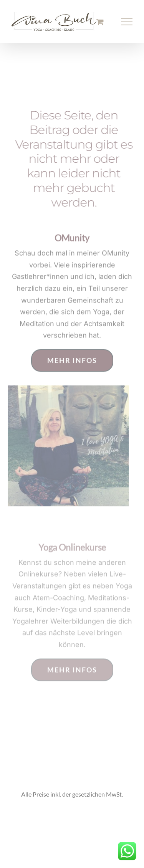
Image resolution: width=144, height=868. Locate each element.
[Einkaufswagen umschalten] (100, 22)
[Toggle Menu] (127, 22)
